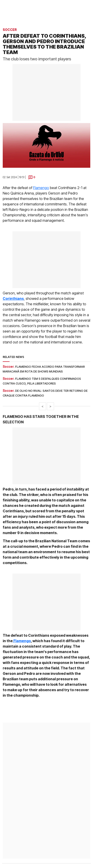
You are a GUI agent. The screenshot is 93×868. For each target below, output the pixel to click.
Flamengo (41, 188)
